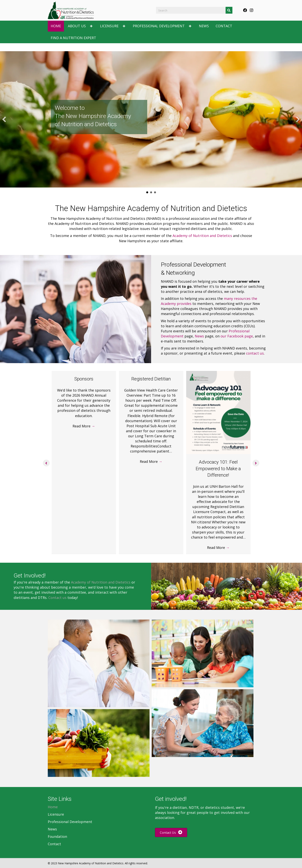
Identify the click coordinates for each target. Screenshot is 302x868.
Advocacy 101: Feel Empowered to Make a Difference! (218, 469)
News (199, 336)
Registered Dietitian (151, 379)
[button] (245, 10)
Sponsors (84, 379)
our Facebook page (237, 336)
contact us (255, 353)
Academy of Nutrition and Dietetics (202, 236)
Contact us (57, 598)
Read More (84, 426)
